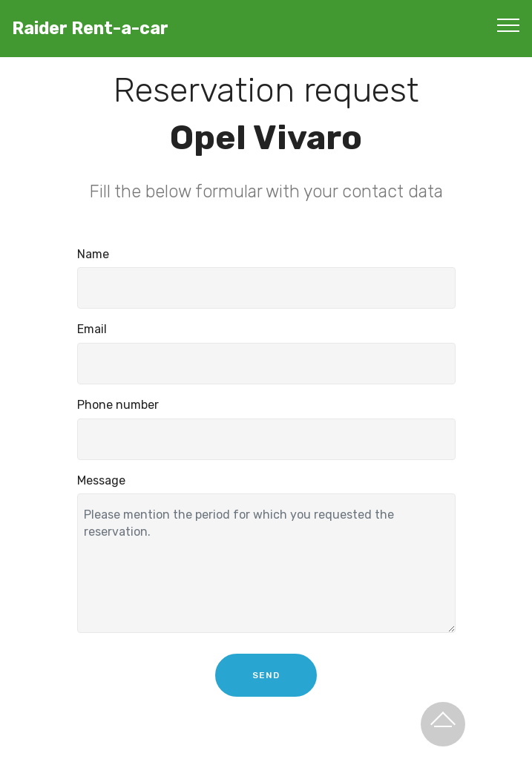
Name (93, 254)
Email (92, 330)
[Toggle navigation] (509, 24)
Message (101, 480)
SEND (266, 689)
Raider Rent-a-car (90, 29)
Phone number (118, 406)
